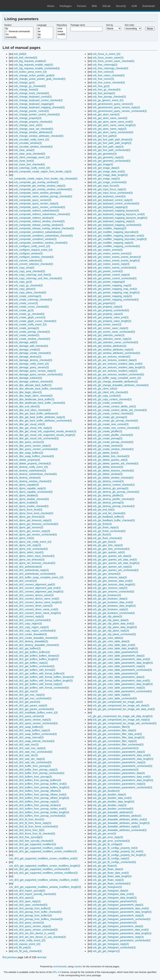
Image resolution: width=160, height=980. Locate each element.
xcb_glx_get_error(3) (104, 834)
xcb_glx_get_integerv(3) (106, 951)
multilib (62, 34)
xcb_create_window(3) (27, 335)
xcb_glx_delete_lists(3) (105, 453)
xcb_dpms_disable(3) (26, 495)
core (62, 29)
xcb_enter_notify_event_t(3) (30, 940)
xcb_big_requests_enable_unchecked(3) (37, 68)
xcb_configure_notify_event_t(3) (32, 246)
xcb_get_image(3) (103, 164)
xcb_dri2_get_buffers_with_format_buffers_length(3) (43, 681)
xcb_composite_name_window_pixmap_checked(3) (43, 196)
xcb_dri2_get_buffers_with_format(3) (35, 670)
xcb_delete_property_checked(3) (32, 463)
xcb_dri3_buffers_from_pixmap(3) (33, 777)
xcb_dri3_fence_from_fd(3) (29, 830)
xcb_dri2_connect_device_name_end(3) (36, 599)
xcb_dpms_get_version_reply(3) (32, 531)
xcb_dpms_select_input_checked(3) (34, 556)
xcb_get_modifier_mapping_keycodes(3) (115, 232)
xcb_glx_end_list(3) (104, 510)
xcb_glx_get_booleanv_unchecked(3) (114, 613)
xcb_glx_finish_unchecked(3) (109, 531)
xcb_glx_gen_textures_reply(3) (110, 588)
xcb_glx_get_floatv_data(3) (108, 869)
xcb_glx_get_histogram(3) (107, 887)
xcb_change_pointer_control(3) (31, 111)
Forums (82, 6)
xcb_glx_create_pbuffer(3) (107, 431)
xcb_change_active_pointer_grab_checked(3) (40, 79)
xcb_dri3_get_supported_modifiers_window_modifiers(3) (46, 873)
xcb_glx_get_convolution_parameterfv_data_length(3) (123, 759)
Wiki (94, 6)
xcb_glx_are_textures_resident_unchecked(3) (118, 374)
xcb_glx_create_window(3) (108, 446)
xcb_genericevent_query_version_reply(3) (116, 107)
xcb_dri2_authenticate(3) (28, 567)
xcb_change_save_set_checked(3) (33, 129)
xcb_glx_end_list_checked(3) (109, 513)
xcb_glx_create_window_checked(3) (113, 449)
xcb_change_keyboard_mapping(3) (34, 104)
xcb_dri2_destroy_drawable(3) (31, 641)
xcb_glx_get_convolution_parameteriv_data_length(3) (123, 780)
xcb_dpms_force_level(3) (28, 510)
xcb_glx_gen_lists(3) (104, 542)
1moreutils (19, 37)
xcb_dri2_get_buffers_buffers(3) (32, 652)
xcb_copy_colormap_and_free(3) (32, 275)
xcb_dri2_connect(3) (25, 581)
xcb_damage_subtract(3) (28, 378)
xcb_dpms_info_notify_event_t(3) (33, 542)
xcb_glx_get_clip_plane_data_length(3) (115, 627)
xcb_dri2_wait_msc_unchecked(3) (33, 752)
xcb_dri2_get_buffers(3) (27, 648)
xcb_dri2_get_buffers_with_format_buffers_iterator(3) (44, 677)
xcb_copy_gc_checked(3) (28, 285)
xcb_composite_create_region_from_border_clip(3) (43, 172)
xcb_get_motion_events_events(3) (112, 253)
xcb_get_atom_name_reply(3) (109, 129)
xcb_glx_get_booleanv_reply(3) (110, 609)
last (44, 957)
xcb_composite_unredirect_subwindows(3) (38, 232)
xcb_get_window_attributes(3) (109, 346)
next (39, 957)
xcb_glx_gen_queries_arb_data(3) (112, 556)
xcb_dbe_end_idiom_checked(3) (32, 410)
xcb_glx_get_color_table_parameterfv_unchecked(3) (122, 670)
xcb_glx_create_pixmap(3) (107, 438)
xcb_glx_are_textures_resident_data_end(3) (117, 364)
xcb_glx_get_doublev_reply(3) (110, 805)
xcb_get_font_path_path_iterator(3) (112, 140)
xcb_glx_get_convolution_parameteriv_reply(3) (119, 784)
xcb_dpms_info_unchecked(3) (31, 549)
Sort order (129, 25)
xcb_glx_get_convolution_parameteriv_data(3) (119, 773)
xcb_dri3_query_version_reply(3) (32, 926)
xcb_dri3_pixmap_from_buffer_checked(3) (38, 912)
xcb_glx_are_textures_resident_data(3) (115, 360)
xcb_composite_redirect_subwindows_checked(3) (42, 214)
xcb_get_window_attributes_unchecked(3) (116, 353)
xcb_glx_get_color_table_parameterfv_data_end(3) (121, 659)
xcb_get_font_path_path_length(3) (112, 143)
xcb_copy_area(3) (24, 268)
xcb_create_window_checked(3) (32, 339)
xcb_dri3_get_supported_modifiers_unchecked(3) (42, 869)
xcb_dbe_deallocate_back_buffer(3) (34, 399)
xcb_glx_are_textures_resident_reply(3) (115, 371)
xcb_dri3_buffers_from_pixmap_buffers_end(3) (40, 784)
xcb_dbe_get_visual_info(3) (29, 424)
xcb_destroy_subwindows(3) (30, 471)
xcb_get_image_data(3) (106, 168)
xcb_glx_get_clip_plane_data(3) (111, 620)
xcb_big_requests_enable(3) (30, 61)
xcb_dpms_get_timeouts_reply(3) (33, 520)
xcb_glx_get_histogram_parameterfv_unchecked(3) (122, 919)
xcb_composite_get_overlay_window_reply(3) (40, 186)
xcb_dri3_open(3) (24, 898)
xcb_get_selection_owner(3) (108, 335)
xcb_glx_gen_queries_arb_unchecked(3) (116, 570)
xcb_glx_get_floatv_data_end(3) (111, 873)
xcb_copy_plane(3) (25, 289)
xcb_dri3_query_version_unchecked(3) (36, 930)
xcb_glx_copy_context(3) (107, 396)
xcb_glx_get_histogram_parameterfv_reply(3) (118, 916)
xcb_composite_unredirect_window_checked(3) (41, 243)
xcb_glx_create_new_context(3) (111, 424)
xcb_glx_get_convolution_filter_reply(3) (115, 741)
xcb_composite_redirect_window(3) (34, 218)
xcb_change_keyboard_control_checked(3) (38, 100)
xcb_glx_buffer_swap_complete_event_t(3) (117, 378)
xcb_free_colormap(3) (105, 65)
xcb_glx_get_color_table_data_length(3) (115, 648)
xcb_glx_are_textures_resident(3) (111, 357)
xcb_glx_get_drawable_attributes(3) (113, 812)
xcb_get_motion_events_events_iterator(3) (117, 257)
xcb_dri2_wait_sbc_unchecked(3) (33, 762)
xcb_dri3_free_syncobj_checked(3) (34, 841)
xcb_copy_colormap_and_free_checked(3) (38, 278)
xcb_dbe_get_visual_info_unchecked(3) (36, 438)
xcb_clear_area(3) (24, 150)
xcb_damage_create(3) (27, 350)
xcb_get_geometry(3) (105, 154)
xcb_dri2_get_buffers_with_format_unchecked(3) (41, 688)
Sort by (110, 25)
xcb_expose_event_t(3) (27, 944)
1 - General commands (19, 31)
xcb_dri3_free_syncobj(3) (28, 837)
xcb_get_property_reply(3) (107, 307)
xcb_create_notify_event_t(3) (30, 324)
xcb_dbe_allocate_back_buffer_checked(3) (38, 389)
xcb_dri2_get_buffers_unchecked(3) (34, 666)
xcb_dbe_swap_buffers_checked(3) (34, 456)
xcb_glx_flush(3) (102, 535)
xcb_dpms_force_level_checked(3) (33, 513)
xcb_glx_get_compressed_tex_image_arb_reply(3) (121, 720)
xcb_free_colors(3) (103, 72)
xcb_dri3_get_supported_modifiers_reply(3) (38, 848)
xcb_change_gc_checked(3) (30, 86)
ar (45, 29)
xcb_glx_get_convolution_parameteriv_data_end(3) (121, 777)
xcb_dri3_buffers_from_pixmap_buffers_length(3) (42, 787)
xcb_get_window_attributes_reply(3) (113, 350)
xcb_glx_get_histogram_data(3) (110, 891)
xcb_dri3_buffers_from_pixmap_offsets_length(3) (41, 798)
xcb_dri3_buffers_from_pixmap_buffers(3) (37, 780)
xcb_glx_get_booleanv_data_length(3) (114, 606)
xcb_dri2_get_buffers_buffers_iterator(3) (36, 656)
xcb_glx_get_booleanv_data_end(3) (113, 602)
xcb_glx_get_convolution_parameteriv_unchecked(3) (122, 787)
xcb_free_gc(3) (101, 86)
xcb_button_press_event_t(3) (30, 72)
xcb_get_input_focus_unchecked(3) (113, 193)
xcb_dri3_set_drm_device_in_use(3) (34, 933)
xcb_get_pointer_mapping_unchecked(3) (116, 300)
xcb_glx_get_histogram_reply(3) (111, 944)
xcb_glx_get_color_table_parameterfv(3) (115, 652)
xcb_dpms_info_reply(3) (27, 545)
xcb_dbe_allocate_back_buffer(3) (33, 385)
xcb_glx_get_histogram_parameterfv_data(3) (118, 905)
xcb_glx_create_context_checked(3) (113, 414)
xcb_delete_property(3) (27, 460)
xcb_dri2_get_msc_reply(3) (29, 695)
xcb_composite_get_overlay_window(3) (36, 182)
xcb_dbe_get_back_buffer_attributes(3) (36, 414)
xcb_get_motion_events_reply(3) (111, 264)
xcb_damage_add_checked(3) (31, 346)
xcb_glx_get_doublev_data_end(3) (112, 798)
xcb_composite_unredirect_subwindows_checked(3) (43, 236)
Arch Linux (20, 5)
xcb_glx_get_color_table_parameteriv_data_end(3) (121, 681)
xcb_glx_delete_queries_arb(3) (110, 460)
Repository (62, 25)
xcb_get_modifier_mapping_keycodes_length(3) (120, 239)
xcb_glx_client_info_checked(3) (110, 392)
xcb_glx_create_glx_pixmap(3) (110, 417)
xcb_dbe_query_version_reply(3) (32, 446)
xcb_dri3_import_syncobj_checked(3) (35, 894)
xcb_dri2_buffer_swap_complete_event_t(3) (39, 577)
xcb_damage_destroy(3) (28, 357)
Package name (78, 25)
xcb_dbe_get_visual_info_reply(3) (33, 428)
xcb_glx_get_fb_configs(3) (107, 844)
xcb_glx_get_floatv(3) (105, 866)
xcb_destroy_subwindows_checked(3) (35, 474)
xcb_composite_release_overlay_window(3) (39, 225)
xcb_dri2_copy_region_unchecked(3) (35, 631)
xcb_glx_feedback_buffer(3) (108, 517)
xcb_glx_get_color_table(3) (108, 638)
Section (8, 25)
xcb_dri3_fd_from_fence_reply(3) (32, 823)
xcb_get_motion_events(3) (108, 250)
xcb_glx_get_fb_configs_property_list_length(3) (119, 855)
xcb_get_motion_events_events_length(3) (116, 261)
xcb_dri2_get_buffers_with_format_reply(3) (38, 684)
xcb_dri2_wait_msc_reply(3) (30, 748)
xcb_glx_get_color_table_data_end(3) (114, 645)
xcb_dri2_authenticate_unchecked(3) (35, 574)
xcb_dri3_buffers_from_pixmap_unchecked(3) (40, 816)
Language (42, 25)
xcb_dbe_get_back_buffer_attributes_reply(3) (39, 417)
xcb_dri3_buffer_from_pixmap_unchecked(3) (39, 773)
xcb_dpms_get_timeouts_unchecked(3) (36, 524)
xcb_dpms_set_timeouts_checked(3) (35, 563)
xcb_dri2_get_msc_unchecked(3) (33, 698)
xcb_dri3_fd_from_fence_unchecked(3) (36, 826)
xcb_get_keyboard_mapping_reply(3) (114, 221)
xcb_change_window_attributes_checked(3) (39, 136)
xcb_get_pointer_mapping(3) (109, 282)
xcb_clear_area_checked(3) (30, 154)
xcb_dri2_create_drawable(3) (30, 634)
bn (45, 37)
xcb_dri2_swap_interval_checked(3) (34, 741)
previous (12, 957)
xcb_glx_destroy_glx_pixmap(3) (110, 488)
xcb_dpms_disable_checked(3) (31, 499)
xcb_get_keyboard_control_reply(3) (112, 200)
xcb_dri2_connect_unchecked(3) (32, 620)
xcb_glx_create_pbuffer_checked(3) (113, 435)
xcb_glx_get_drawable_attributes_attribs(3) (117, 816)
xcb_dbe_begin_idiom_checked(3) (33, 396)
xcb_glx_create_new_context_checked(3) (116, 428)
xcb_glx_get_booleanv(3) (107, 595)
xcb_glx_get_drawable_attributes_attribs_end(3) (120, 819)
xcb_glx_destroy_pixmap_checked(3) (114, 506)
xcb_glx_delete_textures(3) (108, 467)
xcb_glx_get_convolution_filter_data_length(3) (119, 737)
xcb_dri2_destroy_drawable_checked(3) (36, 645)
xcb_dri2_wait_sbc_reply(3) (29, 759)
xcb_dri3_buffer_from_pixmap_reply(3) (36, 770)
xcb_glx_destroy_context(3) (108, 481)
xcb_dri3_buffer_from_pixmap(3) (32, 766)
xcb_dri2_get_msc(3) (26, 691)
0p (19, 29)
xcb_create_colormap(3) (28, 296)
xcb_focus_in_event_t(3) (106, 54)
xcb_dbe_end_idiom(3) (27, 406)
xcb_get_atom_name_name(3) (110, 118)
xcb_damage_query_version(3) (31, 367)
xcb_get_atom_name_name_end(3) (113, 122)
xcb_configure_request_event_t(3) (33, 250)
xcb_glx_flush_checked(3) (107, 538)
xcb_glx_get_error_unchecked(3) (111, 841)
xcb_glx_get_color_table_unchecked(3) (115, 698)
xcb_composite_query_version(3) (33, 200)
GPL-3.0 (57, 972)
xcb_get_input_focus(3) (106, 186)
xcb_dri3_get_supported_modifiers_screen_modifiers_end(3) (43, 858)
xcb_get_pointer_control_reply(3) (111, 275)
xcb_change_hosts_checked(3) (31, 93)
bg (45, 34)
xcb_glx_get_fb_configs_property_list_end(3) (118, 851)
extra (62, 31)
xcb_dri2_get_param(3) (27, 702)
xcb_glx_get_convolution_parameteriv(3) (115, 770)
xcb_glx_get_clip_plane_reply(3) (111, 631)
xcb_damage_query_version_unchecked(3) (38, 374)
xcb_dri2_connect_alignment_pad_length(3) (39, 592)
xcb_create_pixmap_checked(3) (32, 332)
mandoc (78, 966)
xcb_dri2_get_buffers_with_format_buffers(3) (39, 674)
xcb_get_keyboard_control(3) (109, 196)
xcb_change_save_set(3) (28, 125)
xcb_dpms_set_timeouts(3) (29, 560)
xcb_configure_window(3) (28, 253)
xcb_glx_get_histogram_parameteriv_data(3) (118, 926)
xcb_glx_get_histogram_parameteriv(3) (115, 923)
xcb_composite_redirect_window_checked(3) (39, 221)
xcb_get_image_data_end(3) (109, 172)
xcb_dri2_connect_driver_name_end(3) (36, 609)
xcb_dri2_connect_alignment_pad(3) (34, 584)
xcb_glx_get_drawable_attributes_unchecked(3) (120, 830)
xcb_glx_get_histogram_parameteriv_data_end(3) (121, 930)
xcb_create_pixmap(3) (26, 328)
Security (121, 6)
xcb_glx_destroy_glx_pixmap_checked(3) (116, 492)
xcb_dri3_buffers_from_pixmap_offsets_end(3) (40, 795)
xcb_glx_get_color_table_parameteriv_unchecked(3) (122, 691)
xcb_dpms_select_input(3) (29, 552)
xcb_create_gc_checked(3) (29, 314)
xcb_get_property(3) (104, 303)
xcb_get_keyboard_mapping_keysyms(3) (116, 211)
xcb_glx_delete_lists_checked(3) (111, 456)
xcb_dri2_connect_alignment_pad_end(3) (37, 588)
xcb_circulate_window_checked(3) (33, 147)
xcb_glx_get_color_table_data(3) (111, 641)
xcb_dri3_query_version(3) (29, 923)
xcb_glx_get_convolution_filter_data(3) (114, 730)
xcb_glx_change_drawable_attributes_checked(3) (121, 385)
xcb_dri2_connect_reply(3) (29, 616)
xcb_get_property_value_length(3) (112, 321)
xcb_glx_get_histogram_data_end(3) (113, 894)
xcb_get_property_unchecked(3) (111, 310)
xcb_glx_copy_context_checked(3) (112, 399)
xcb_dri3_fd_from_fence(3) (29, 819)
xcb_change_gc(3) (24, 82)
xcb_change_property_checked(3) (33, 122)
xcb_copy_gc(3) (23, 282)
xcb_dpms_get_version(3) (28, 527)
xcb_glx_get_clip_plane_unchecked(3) (114, 634)
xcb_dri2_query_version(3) (29, 716)
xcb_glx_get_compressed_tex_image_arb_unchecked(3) (125, 723)
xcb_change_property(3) (28, 118)
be (45, 31)
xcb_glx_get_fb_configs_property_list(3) (115, 848)
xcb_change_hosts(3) (26, 90)
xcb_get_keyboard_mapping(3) (110, 207)
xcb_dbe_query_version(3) (29, 442)
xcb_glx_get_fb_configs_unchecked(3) (114, 862)
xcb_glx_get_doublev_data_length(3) (113, 802)
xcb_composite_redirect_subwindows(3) (36, 211)
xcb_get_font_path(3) (105, 136)
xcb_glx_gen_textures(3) (106, 574)
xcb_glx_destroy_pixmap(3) (108, 503)
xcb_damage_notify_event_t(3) (31, 364)
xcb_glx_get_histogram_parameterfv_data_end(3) (121, 908)
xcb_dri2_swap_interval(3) (29, 737)
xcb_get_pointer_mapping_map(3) (112, 285)
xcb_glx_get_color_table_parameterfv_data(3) (119, 656)
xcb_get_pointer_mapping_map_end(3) (115, 289)
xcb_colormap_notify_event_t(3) (32, 168)
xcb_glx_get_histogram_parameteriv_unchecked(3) (121, 940)
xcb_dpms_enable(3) (26, 503)
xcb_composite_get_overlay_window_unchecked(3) (43, 189)
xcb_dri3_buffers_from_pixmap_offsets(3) (37, 791)
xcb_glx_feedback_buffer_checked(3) (114, 520)
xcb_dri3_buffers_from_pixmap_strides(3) (37, 805)
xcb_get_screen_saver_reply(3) (110, 328)
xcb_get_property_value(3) (108, 314)
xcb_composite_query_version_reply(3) (36, 203)
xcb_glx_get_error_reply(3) (108, 837)
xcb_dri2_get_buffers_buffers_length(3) (36, 659)
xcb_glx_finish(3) (102, 524)
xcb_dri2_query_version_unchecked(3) (36, 723)
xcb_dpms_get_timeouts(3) (29, 517)
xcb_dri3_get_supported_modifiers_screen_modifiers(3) (45, 851)
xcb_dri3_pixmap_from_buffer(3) (32, 908)
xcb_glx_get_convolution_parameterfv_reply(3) (119, 762)
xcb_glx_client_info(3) (105, 389)
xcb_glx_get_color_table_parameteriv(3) (115, 674)
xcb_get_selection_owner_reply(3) (112, 339)
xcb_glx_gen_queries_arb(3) (109, 552)
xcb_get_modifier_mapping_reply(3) (113, 243)
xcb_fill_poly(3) (22, 947)
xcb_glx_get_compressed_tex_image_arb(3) (118, 702)
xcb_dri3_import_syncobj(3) (29, 891)
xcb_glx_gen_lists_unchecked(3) (111, 549)
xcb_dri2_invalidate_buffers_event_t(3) (36, 713)
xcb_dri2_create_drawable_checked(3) (36, 638)
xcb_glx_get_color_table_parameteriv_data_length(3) (123, 684)
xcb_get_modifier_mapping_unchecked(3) (116, 246)
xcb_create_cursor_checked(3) (31, 307)
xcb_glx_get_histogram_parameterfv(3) (115, 901)
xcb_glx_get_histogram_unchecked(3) (114, 947)
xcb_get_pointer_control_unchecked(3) (115, 278)
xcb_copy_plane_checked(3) (30, 293)
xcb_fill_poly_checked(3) (28, 951)
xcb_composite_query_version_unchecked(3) (39, 207)
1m (19, 34)
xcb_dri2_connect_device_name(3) (34, 595)
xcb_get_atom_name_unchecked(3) (113, 132)
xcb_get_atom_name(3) (106, 114)
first (5, 957)
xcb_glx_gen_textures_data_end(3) (113, 581)
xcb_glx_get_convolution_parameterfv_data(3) (119, 752)
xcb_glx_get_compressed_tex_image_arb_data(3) (121, 705)
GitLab (106, 6)
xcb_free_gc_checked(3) (106, 90)
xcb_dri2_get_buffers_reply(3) (31, 663)
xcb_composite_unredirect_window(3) (35, 239)
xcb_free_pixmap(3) (104, 93)
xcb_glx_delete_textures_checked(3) (113, 471)
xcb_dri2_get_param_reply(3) (30, 705)
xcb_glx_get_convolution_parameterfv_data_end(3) (122, 755)
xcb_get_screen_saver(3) (107, 324)
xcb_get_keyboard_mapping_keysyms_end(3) (119, 214)
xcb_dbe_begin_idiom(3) (28, 392)
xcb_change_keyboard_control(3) (33, 97)
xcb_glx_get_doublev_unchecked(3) (113, 809)
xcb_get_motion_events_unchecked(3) (114, 268)
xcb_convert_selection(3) (28, 261)
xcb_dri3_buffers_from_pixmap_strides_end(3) (40, 809)
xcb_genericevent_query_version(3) (113, 104)
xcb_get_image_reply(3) (106, 179)
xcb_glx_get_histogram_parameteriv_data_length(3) (122, 933)
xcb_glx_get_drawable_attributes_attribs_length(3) (121, 823)
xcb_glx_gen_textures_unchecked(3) (113, 592)
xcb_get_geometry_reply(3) (108, 157)
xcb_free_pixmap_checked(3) (109, 97)
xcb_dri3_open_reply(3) (27, 901)
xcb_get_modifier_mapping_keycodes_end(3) (118, 236)
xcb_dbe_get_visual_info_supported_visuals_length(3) (45, 435)
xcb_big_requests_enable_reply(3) (33, 65)
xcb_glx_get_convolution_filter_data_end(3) (117, 734)
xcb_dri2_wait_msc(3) (26, 745)
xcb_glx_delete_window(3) (108, 474)
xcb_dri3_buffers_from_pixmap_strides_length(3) (41, 812)
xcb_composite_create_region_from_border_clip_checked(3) (43, 179)
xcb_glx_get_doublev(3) (106, 791)
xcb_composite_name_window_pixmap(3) (38, 193)
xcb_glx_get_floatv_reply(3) (108, 880)
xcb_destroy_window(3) (27, 478)
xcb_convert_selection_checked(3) (33, 264)
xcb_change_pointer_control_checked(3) (37, 114)
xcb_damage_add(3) (25, 342)
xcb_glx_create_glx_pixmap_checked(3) (115, 421)
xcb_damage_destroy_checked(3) (33, 360)
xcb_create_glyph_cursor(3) (30, 317)
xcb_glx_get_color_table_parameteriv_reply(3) (119, 688)
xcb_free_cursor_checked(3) (109, 82)
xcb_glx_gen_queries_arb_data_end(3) (115, 560)
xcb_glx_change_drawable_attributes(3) (115, 382)
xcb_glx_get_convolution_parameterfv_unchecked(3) (122, 766)
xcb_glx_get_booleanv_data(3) (110, 599)
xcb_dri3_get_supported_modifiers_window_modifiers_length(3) (45, 887)
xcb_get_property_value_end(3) (111, 317)
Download (148, 6)
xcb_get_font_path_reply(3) (108, 147)
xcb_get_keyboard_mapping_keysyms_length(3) (120, 218)
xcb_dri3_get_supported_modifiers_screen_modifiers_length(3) (45, 866)
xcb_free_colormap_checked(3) (110, 68)
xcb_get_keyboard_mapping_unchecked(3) (117, 225)
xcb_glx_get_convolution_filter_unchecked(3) (118, 745)
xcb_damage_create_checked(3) (32, 353)
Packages (66, 6)
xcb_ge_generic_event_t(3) (108, 100)
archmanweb (60, 966)
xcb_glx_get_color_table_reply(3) (111, 695)
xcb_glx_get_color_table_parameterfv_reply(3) (119, 666)
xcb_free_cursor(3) (103, 79)
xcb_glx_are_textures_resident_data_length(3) (119, 367)
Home (51, 6)
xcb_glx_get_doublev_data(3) (109, 795)
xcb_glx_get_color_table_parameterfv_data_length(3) (123, 663)
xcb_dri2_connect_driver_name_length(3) (37, 613)
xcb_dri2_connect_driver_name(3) (33, 606)
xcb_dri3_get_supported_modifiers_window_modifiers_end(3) (44, 880)
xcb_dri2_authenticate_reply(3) (31, 570)
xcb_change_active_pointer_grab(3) (34, 75)
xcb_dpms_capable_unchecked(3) (33, 492)
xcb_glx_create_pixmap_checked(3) (113, 442)
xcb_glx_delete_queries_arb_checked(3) (115, 463)
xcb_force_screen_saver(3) (108, 58)
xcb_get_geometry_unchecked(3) (111, 161)
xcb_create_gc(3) (24, 310)
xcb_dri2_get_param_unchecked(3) (34, 709)
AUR (134, 6)
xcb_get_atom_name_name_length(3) (114, 125)
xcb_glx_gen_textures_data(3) (110, 577)
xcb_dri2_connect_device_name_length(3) (38, 602)
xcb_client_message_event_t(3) (32, 157)
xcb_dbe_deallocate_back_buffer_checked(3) (39, 403)
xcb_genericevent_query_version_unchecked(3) (120, 111)
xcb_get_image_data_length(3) (110, 175)
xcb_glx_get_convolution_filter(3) (111, 727)
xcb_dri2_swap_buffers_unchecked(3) (35, 734)
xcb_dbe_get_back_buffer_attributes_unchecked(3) (43, 421)
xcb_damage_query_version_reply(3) (35, 371)
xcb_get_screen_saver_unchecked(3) (114, 332)
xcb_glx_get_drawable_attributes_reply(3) (116, 826)
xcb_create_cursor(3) (26, 303)
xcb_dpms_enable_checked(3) (31, 506)
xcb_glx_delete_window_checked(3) (113, 478)
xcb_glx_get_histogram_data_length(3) (115, 898)
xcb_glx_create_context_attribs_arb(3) (114, 406)
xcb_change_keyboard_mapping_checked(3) (39, 107)
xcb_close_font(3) (24, 161)
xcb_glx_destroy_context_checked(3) (114, 485)
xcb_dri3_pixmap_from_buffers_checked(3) (38, 919)
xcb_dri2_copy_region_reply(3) (31, 627)
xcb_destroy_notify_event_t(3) (31, 467)
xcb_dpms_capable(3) (26, 485)
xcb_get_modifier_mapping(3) (109, 228)
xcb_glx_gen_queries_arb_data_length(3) (116, 563)
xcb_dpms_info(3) (24, 538)
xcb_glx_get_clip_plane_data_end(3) (113, 624)
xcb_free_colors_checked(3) (109, 75)
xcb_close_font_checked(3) (29, 164)
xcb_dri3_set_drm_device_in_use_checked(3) (40, 937)
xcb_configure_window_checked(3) (34, 257)
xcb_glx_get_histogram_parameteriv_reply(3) (118, 937)
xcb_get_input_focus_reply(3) (109, 189)
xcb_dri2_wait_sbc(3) (26, 755)
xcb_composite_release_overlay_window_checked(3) (44, 228)
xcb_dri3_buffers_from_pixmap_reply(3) (36, 802)
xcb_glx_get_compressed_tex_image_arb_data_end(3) (124, 709)
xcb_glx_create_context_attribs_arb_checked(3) (120, 410)
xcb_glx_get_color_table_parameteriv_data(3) (118, 677)
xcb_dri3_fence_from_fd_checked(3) (34, 834)
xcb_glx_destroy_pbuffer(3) (108, 495)
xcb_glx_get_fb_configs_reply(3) (111, 858)
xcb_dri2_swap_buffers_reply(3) (32, 730)
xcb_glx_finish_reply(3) (106, 527)
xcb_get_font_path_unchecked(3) (111, 150)
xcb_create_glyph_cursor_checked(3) (35, 321)
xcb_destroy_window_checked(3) (33, 481)
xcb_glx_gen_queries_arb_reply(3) (112, 567)
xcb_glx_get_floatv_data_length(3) (112, 876)
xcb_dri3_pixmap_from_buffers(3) (33, 916)
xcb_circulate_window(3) (28, 143)
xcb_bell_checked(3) (25, 58)
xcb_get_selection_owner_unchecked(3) (115, 342)
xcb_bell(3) (20, 54)
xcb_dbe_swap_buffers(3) (28, 453)
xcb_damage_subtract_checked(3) (33, 382)
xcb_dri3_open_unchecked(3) (31, 905)
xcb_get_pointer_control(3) (108, 271)
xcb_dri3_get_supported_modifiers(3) (35, 844)
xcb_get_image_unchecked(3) (110, 182)
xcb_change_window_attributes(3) (33, 132)
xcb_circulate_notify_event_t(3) (31, 140)
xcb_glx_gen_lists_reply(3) (108, 545)
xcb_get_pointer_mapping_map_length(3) (116, 293)
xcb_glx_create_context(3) (107, 403)
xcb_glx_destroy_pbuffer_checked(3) (113, 499)
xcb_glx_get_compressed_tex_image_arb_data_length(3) (120, 716)
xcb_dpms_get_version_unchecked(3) (35, 535)
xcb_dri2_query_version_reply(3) (32, 720)
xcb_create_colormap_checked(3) (33, 300)
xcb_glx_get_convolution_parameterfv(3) (116, 748)
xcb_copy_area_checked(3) (29, 271)
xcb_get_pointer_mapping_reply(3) (112, 296)
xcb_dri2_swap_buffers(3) (28, 727)
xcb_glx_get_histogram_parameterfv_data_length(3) (122, 912)
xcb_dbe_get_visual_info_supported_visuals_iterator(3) (45, 431)
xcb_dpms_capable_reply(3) (30, 488)
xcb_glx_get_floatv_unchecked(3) (112, 884)
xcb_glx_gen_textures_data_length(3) (114, 584)
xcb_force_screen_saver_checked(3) (113, 61)
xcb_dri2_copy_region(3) (28, 624)
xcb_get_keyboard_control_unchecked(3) (116, 203)
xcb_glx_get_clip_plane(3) (107, 616)
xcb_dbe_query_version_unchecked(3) (36, 449)
